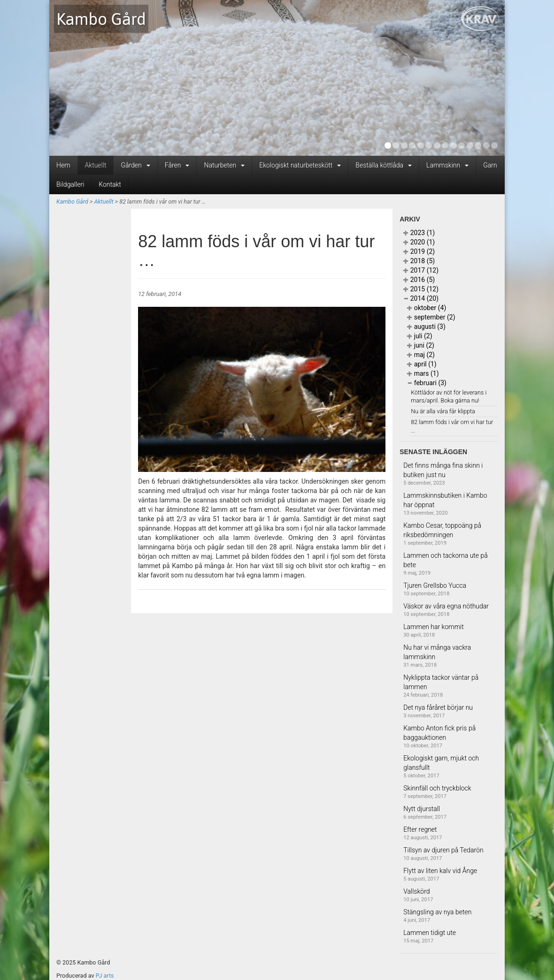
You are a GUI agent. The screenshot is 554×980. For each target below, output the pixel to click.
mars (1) (423, 373)
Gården (135, 165)
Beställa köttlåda (384, 165)
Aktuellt (96, 165)
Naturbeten (224, 165)
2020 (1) (419, 242)
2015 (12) (421, 289)
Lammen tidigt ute (430, 933)
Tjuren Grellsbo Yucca (435, 585)
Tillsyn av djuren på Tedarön (443, 850)
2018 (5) (419, 261)
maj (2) (421, 355)
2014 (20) (421, 298)
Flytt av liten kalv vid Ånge (440, 871)
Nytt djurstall (422, 809)
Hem (63, 165)
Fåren (177, 165)
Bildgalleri (70, 184)
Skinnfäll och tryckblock (437, 788)
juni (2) (421, 345)
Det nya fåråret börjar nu (438, 707)
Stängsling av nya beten (437, 912)
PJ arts (105, 976)
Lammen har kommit (434, 627)
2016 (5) (419, 280)
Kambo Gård (101, 19)
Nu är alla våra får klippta (443, 411)
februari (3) (427, 383)
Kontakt (110, 184)
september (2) (431, 317)
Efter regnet (420, 829)
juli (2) (419, 336)
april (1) (422, 364)
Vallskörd (416, 891)
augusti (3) (426, 327)
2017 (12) (421, 270)
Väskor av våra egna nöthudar (446, 606)
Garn (490, 165)
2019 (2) (419, 251)
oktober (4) (427, 308)
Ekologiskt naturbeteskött (300, 165)
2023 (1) (419, 233)
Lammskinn (447, 165)
